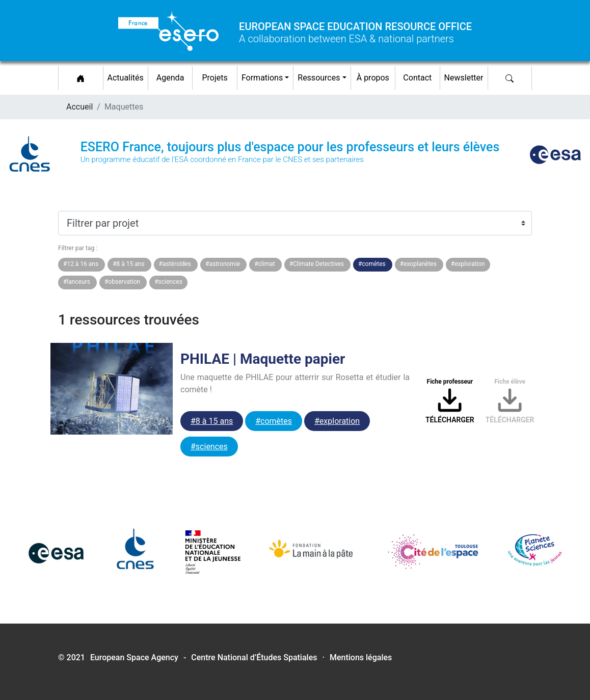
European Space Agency (134, 657)
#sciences (209, 447)
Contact (417, 78)
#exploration (337, 421)
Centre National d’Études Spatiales (254, 657)
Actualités (128, 76)
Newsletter (464, 78)
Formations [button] (262, 78)
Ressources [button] (319, 78)
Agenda (170, 78)
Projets (214, 78)
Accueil (79, 107)
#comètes (274, 421)
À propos (373, 78)
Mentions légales (361, 657)
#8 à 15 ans (212, 421)
